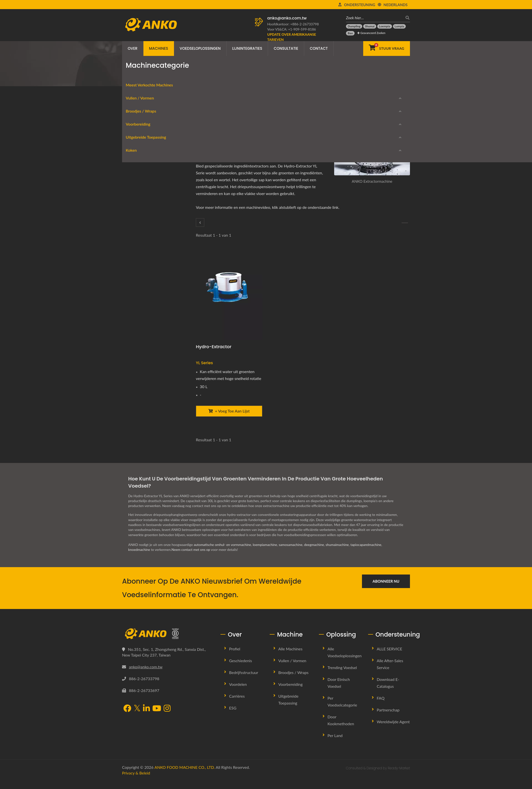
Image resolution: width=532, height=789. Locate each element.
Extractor (222, 78)
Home (142, 78)
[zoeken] (406, 18)
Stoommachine (139, 403)
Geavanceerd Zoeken (371, 33)
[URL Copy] (243, 127)
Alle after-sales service (390, 672)
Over (133, 48)
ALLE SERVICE (390, 657)
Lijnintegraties (247, 48)
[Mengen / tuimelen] (405, 223)
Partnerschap (388, 718)
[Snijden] (200, 222)
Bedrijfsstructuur (244, 681)
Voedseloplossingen (200, 48)
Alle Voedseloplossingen (344, 661)
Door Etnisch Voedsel (339, 691)
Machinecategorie (166, 78)
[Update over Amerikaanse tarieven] (294, 37)
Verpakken (135, 320)
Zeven (132, 273)
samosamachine (291, 553)
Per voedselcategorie (342, 710)
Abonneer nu (386, 590)
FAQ (381, 706)
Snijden (133, 226)
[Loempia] (384, 26)
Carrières (237, 704)
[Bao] (350, 33)
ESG (233, 716)
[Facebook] (210, 127)
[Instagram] (167, 717)
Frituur (132, 391)
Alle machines (290, 657)
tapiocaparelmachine (368, 553)
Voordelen (238, 693)
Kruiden (133, 261)
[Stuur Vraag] (387, 49)
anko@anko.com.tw (287, 18)
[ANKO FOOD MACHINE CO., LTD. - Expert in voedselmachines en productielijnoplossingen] (151, 23)
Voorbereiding (197, 78)
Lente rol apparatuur (143, 190)
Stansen (133, 344)
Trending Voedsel (342, 676)
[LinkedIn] (223, 127)
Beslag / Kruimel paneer (146, 308)
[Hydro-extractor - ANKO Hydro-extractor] (229, 295)
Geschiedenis (241, 669)
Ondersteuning (360, 5)
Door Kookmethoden (341, 729)
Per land (335, 744)
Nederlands (396, 5)
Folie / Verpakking (141, 202)
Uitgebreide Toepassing (142, 286)
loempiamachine (266, 553)
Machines (159, 48)
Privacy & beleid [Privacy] (136, 781)
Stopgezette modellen (151, 447)
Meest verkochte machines (146, 131)
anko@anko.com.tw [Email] (146, 675)
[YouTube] (157, 717)
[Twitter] (217, 127)
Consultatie (286, 48)
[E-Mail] (236, 127)
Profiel (235, 657)
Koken (128, 381)
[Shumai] (370, 26)
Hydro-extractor (214, 347)
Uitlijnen (133, 297)
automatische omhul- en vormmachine (223, 553)
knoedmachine (139, 558)
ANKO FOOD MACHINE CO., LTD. (185, 776)
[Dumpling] (354, 26)
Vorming (133, 155)
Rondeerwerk (137, 167)
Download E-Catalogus (153, 430)
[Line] (230, 127)
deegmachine (315, 553)
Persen (132, 332)
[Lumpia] (399, 26)
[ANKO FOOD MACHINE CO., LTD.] (168, 642)
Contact (319, 48)
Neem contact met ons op (191, 558)
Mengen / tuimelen (142, 249)
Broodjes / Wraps (137, 180)
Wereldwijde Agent (393, 730)
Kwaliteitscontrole (141, 368)
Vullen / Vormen (136, 144)
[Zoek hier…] (374, 18)
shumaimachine (338, 553)
